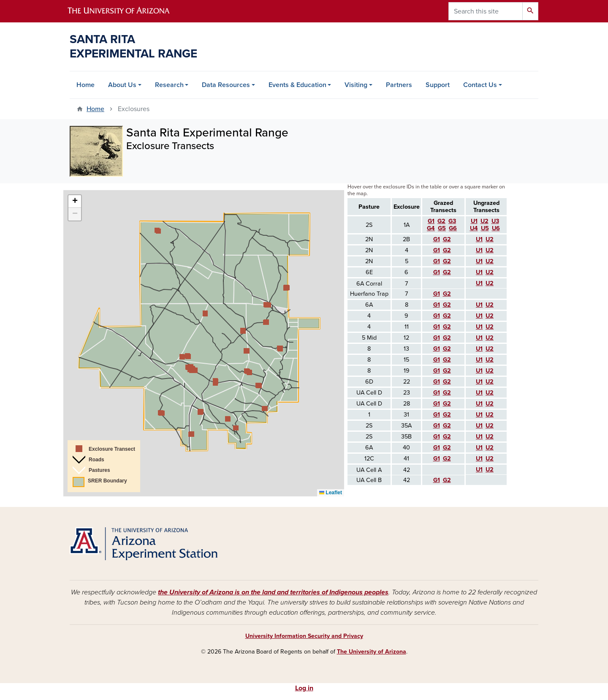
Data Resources (226, 85)
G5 (442, 228)
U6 (496, 228)
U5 (485, 228)
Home (85, 85)
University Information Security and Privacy (304, 636)
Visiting (356, 85)
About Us (122, 85)
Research (169, 85)
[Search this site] (486, 11)
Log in (304, 688)
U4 (474, 228)
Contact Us (480, 85)
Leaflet (331, 493)
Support (438, 85)
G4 (431, 228)
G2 (447, 415)
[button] (191, 434)
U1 (479, 415)
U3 (495, 221)
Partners (399, 85)
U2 (490, 415)
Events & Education (297, 85)
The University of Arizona (372, 652)
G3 (452, 221)
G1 (437, 415)
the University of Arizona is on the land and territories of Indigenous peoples (273, 592)
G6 (453, 228)
